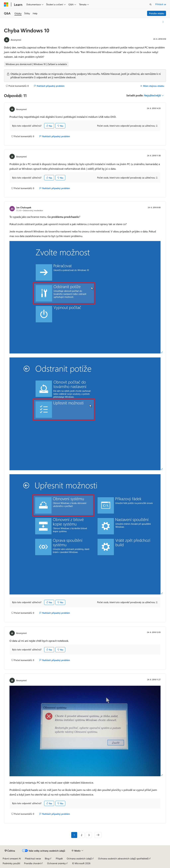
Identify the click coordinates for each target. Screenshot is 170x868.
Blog (47, 858)
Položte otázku (157, 13)
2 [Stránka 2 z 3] (82, 835)
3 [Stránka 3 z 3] (89, 835)
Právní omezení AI (12, 858)
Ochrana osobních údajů (79, 858)
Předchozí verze (33, 858)
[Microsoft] (6, 4)
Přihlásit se (161, 4)
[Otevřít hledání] (151, 4)
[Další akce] (163, 22)
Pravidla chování (32, 863)
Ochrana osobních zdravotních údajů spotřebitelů (123, 858)
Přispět (59, 858)
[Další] (98, 835)
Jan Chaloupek (24, 207)
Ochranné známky (56, 863)
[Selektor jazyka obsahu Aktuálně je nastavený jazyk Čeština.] (10, 851)
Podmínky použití (11, 863)
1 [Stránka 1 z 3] (74, 835)
